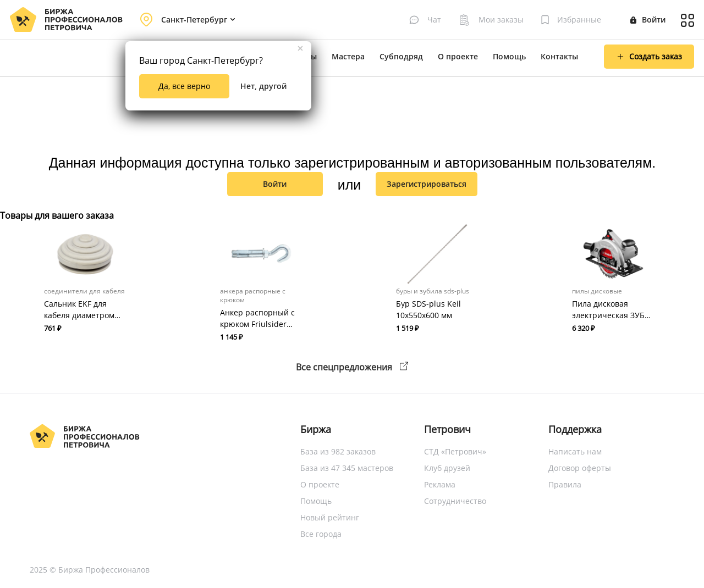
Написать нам (575, 451)
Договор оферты (580, 468)
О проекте (458, 56)
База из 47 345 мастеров (347, 468)
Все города (321, 534)
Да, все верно (184, 86)
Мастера (348, 56)
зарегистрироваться (427, 184)
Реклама (440, 484)
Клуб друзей (447, 468)
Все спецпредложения (352, 367)
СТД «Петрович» (455, 451)
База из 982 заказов (338, 451)
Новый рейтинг (330, 517)
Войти (648, 20)
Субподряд (401, 56)
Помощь (509, 56)
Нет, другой (263, 86)
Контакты (559, 56)
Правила (565, 484)
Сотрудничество (455, 501)
